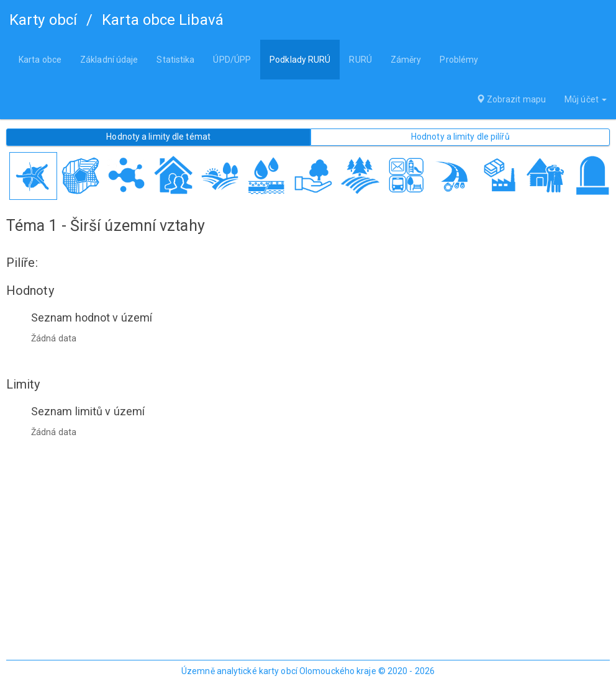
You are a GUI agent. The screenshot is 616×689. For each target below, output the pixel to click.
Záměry (406, 60)
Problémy (459, 60)
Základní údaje (109, 60)
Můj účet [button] (586, 99)
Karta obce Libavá (163, 20)
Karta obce (40, 60)
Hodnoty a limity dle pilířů (460, 137)
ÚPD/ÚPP (232, 60)
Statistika (175, 60)
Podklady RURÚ (300, 60)
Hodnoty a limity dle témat (158, 137)
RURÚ (360, 60)
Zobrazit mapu (511, 99)
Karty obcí (43, 20)
